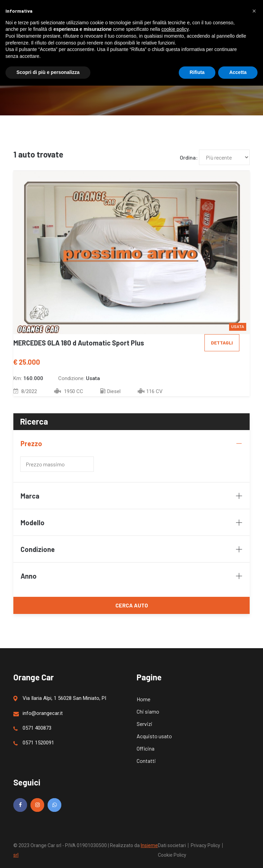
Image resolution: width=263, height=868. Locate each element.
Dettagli (222, 343)
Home (143, 699)
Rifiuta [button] (197, 72)
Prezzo (131, 443)
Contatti (146, 761)
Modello (131, 523)
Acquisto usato (154, 736)
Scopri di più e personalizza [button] (48, 72)
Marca (131, 496)
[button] (254, 11)
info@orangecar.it (38, 713)
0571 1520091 (34, 743)
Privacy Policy (205, 845)
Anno (131, 576)
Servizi (145, 724)
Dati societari (172, 845)
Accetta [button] (238, 72)
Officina (146, 748)
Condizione (131, 549)
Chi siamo (148, 711)
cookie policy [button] (175, 29)
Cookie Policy (172, 855)
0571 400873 (32, 728)
